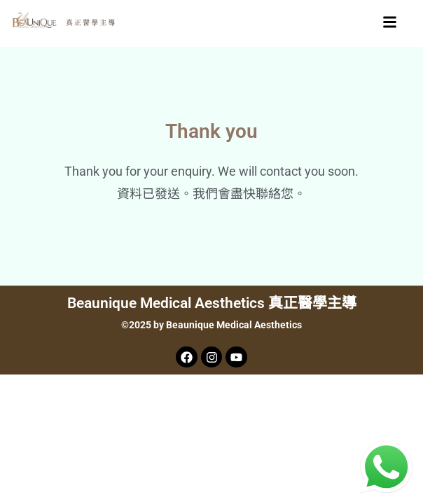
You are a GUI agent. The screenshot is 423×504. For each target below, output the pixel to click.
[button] (389, 24)
